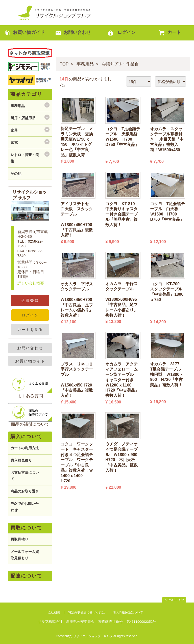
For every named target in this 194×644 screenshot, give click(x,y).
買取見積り (19, 539)
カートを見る (30, 329)
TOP (64, 64)
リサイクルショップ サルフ (55, 13)
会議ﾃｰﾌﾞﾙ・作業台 (120, 64)
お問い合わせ (30, 348)
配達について (26, 576)
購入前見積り (21, 460)
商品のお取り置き (25, 491)
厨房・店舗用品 (23, 118)
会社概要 (54, 612)
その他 (16, 174)
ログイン (30, 315)
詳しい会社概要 (31, 283)
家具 (14, 130)
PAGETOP (176, 600)
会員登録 (30, 300)
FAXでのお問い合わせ (25, 507)
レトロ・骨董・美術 (25, 158)
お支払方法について (25, 476)
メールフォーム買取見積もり (25, 555)
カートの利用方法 (25, 448)
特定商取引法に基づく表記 (86, 612)
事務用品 (85, 64)
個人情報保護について (128, 612)
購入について (26, 436)
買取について (26, 528)
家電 (14, 142)
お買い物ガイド (30, 361)
